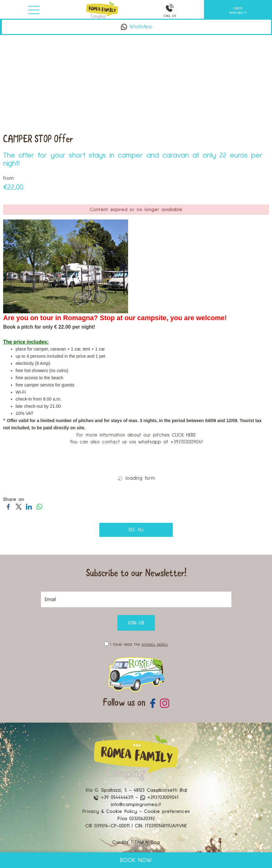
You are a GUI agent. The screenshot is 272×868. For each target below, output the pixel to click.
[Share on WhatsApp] (39, 507)
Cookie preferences (167, 811)
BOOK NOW (136, 860)
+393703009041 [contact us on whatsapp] (159, 797)
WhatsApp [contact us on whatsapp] (137, 27)
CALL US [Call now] (170, 11)
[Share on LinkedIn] (29, 507)
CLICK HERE (184, 435)
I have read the (139, 645)
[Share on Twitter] (19, 507)
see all (136, 530)
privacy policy (155, 645)
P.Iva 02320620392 (136, 819)
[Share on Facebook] (8, 507)
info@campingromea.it (136, 805)
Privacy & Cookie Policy (110, 811)
